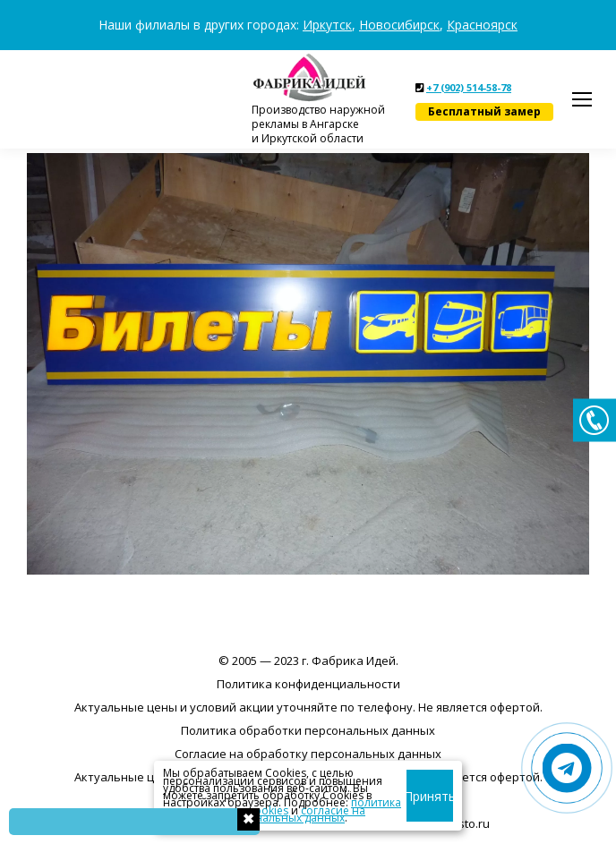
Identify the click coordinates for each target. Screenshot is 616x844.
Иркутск (327, 25)
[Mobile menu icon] (582, 99)
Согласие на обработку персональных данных (308, 754)
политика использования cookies (282, 806)
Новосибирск (399, 25)
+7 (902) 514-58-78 (469, 87)
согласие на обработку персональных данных (264, 814)
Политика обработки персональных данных (308, 730)
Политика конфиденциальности (308, 684)
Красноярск (482, 25)
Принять (432, 796)
